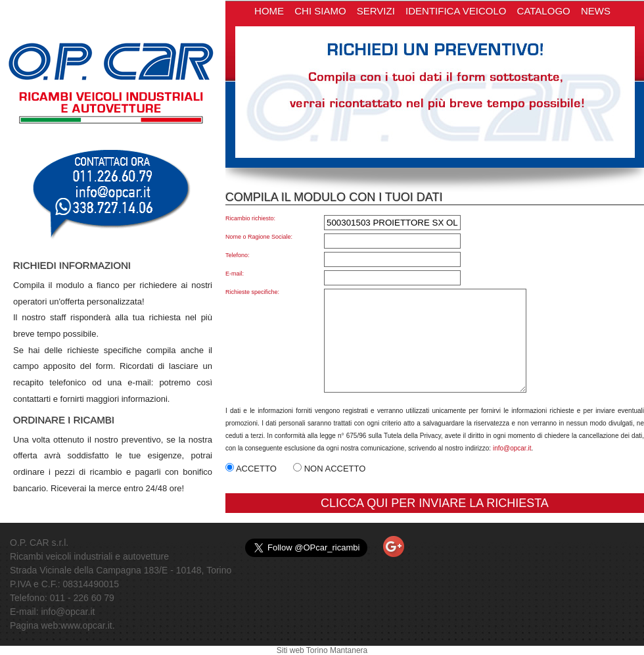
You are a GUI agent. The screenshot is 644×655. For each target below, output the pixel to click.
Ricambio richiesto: (250, 218)
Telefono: (238, 255)
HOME (269, 11)
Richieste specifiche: (252, 292)
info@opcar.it (512, 448)
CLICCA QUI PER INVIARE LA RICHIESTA (435, 503)
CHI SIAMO (320, 11)
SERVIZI (376, 11)
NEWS (596, 11)
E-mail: (235, 274)
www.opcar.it (86, 625)
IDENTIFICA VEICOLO (456, 11)
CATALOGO (544, 11)
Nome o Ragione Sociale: (259, 237)
